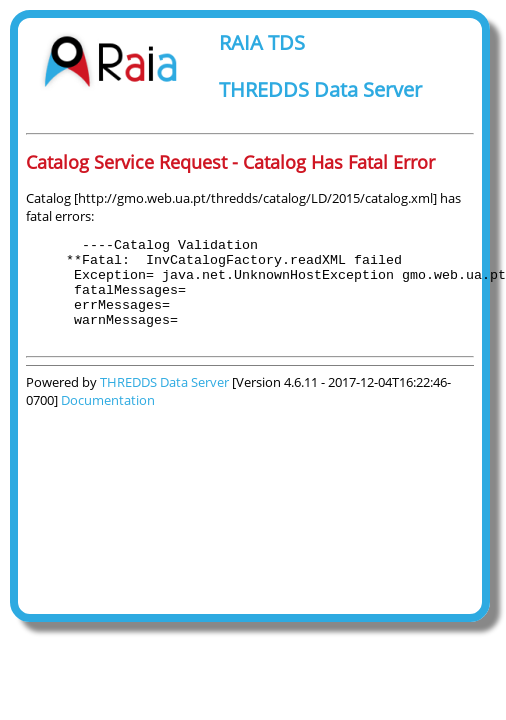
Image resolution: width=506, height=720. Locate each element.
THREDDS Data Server (320, 89)
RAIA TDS (262, 42)
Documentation (108, 421)
